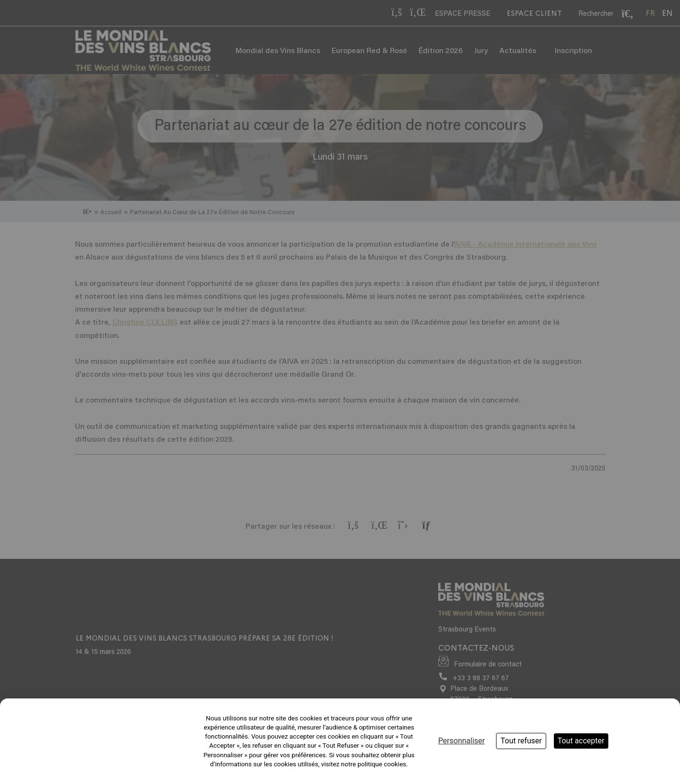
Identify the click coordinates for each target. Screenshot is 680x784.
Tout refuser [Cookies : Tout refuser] (521, 741)
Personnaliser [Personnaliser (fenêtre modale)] (462, 741)
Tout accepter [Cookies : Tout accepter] (581, 741)
